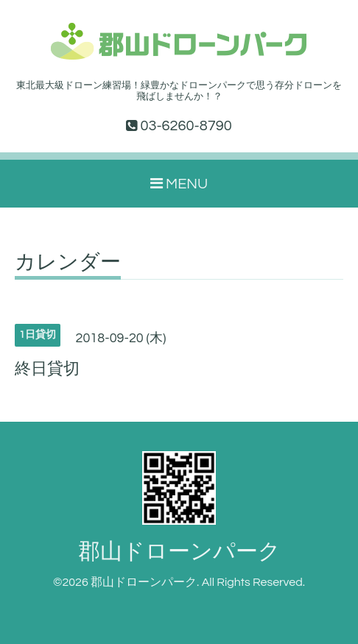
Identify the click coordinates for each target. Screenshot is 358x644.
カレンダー (68, 263)
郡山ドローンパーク (179, 552)
